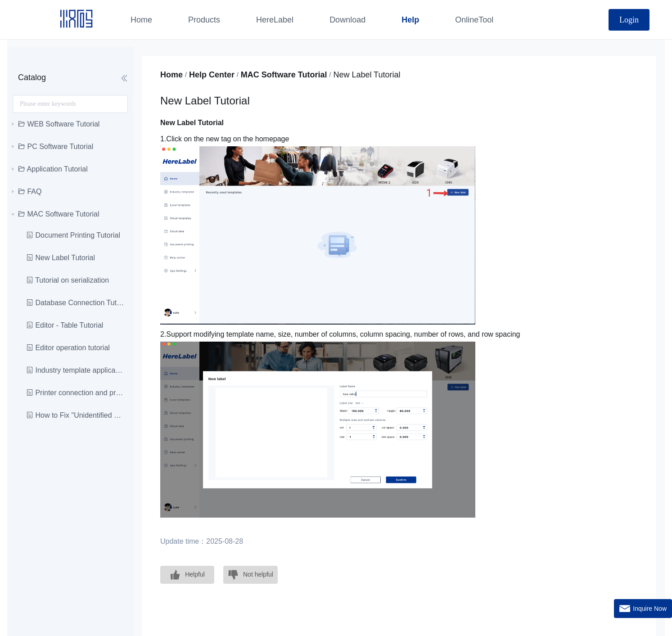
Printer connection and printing (75, 393)
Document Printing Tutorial (73, 235)
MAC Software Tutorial (284, 75)
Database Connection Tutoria (75, 303)
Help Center (212, 75)
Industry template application (75, 370)
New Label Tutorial (61, 258)
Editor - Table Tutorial (65, 325)
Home (171, 75)
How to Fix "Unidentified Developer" (75, 415)
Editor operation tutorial (68, 348)
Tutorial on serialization (68, 280)
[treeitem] (70, 124)
